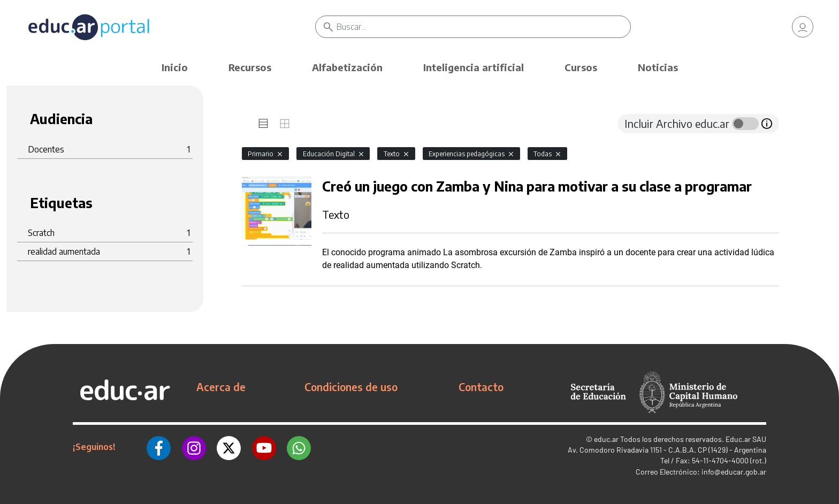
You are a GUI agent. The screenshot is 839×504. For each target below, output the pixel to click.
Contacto (481, 387)
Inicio (175, 67)
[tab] (263, 124)
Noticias (658, 67)
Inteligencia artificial (474, 67)
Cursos (581, 67)
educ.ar (606, 439)
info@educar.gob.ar (734, 472)
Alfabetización (347, 67)
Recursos (250, 67)
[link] (803, 27)
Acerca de (221, 387)
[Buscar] (483, 27)
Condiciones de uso (351, 387)
